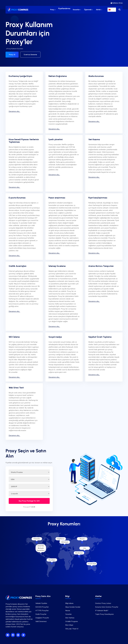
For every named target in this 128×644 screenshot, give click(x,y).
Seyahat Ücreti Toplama (100, 336)
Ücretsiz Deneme (30, 55)
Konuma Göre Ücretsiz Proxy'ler (107, 606)
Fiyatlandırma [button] (65, 10)
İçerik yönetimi (56, 139)
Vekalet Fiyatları (41, 603)
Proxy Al (12, 55)
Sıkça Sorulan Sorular (73, 606)
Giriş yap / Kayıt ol (72, 628)
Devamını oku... (14, 111)
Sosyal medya (55, 336)
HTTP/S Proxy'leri (42, 610)
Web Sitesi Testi (16, 387)
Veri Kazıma (94, 139)
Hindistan (79, 552)
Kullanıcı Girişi (117, 3)
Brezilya (52, 559)
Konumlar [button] (77, 10)
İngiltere (61, 538)
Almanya (65, 541)
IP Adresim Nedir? (102, 610)
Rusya (82, 538)
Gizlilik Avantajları (18, 265)
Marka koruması (96, 75)
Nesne (68, 610)
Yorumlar (68, 613)
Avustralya (92, 563)
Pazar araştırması (57, 197)
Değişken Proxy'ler (42, 617)
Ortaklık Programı (72, 621)
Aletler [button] (99, 10)
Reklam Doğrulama (58, 75)
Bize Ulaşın (69, 624)
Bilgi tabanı (69, 603)
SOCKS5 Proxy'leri (42, 606)
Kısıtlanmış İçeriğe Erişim (20, 75)
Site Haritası (70, 617)
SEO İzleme (14, 336)
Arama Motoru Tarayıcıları (101, 265)
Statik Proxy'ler (41, 613)
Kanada (37, 538)
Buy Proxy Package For (29, 500)
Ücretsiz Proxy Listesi (103, 603)
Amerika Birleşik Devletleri (41, 547)
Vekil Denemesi (41, 621)
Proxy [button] (54, 10)
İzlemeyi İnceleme (57, 265)
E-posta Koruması (17, 197)
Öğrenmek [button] (88, 10)
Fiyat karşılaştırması (98, 197)
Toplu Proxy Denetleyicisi (104, 613)
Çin (85, 547)
